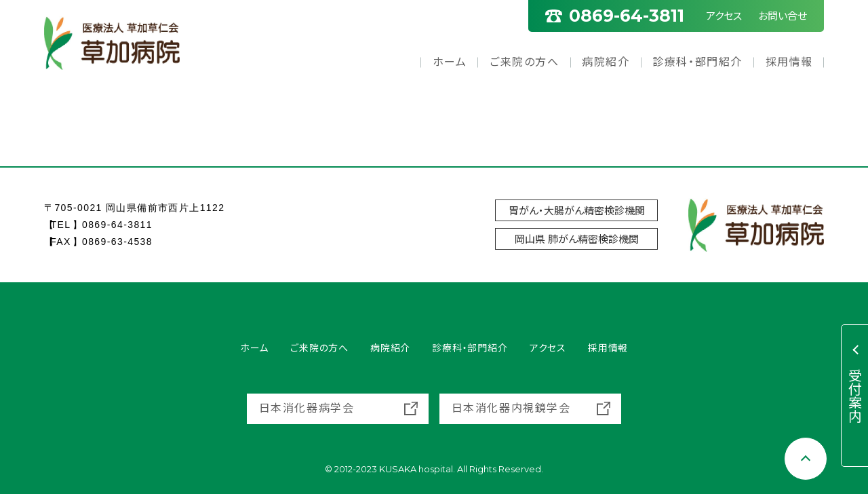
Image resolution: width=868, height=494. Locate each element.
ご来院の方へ (525, 62)
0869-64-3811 (117, 225)
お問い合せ (783, 16)
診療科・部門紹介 (697, 62)
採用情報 (789, 62)
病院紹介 (606, 62)
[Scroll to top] (806, 459)
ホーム (450, 62)
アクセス (724, 16)
